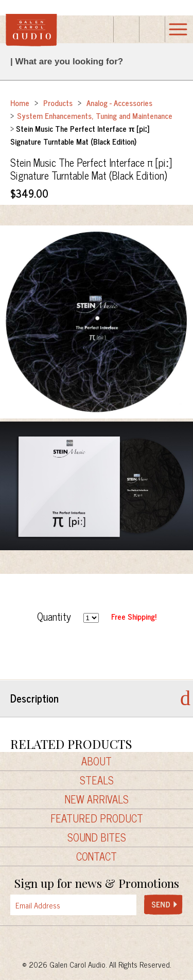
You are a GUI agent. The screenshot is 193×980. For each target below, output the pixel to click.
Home (20, 103)
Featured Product (97, 818)
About (97, 761)
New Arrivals (97, 799)
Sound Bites (97, 837)
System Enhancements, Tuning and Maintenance (95, 116)
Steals (97, 780)
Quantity (54, 616)
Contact (97, 856)
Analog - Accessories (119, 103)
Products (58, 103)
